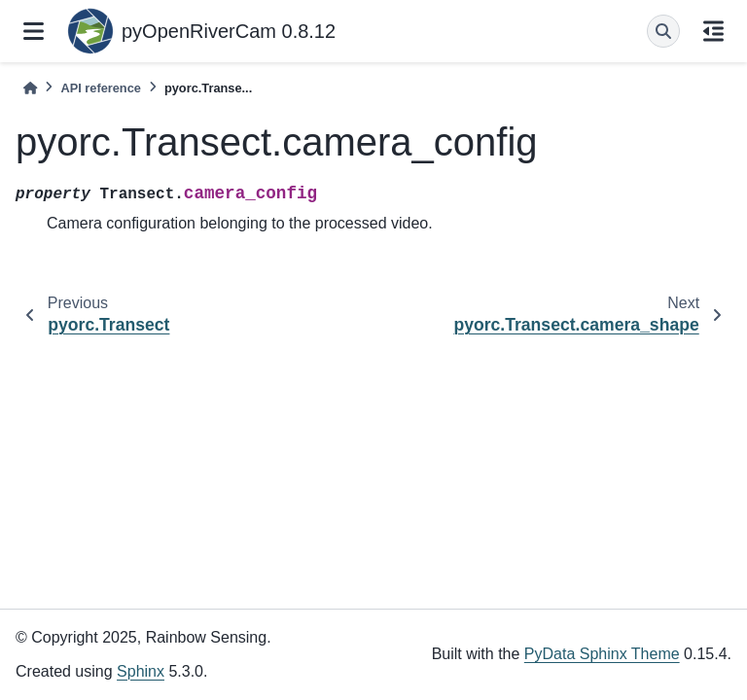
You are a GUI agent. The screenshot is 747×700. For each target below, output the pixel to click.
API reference (101, 88)
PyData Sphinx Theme (602, 654)
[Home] (30, 88)
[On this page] (713, 31)
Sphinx (141, 671)
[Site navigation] (34, 31)
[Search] (663, 31)
